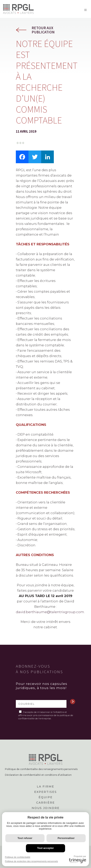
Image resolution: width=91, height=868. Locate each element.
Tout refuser (25, 838)
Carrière (45, 803)
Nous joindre (46, 808)
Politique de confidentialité (18, 857)
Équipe (46, 797)
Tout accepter (45, 848)
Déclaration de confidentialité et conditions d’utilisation (38, 775)
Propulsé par (78, 859)
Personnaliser (66, 838)
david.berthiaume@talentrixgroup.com (50, 612)
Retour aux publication (43, 30)
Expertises (45, 792)
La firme (45, 786)
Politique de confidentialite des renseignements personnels (41, 769)
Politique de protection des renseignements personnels (31, 861)
